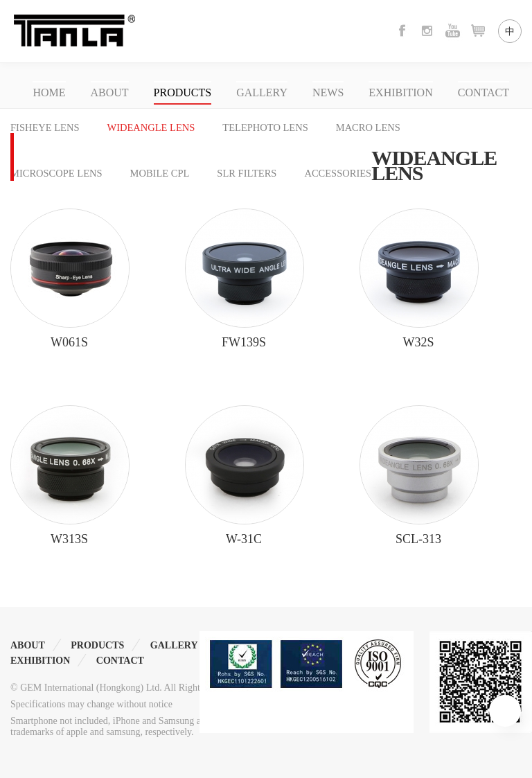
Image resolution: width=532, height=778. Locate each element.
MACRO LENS (368, 127)
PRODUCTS (183, 92)
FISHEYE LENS (45, 127)
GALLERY (262, 92)
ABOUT (110, 92)
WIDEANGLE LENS (151, 127)
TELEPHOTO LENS (265, 127)
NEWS (328, 92)
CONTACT (484, 92)
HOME (49, 92)
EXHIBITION (400, 92)
